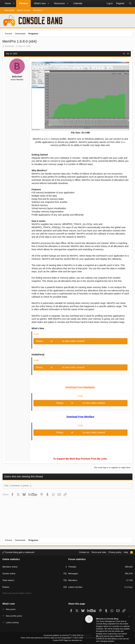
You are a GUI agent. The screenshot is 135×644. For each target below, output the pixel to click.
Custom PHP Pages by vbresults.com (67, 640)
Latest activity (13, 622)
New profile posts (15, 616)
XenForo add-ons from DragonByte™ (58, 638)
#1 (128, 54)
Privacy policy (115, 552)
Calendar (78, 3)
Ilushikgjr (128, 587)
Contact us (84, 552)
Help (126, 552)
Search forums (24, 10)
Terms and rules (99, 552)
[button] (14, 4)
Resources (59, 3)
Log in (47, 341)
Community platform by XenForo (68, 635)
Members (37, 10)
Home (8, 3)
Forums (23, 3)
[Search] (130, 4)
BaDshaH (10, 46)
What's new (40, 3)
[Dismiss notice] (129, 617)
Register (58, 341)
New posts (9, 10)
